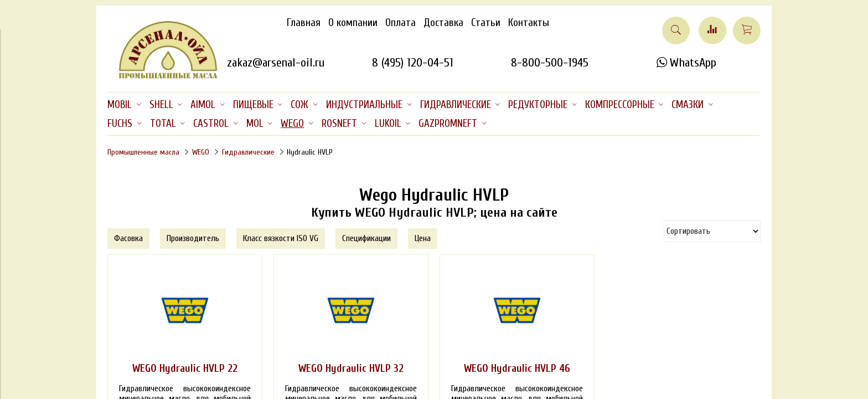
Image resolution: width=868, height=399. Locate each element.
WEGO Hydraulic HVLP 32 (351, 369)
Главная (304, 23)
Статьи (486, 23)
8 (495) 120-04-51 (413, 63)
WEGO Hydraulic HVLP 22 (185, 369)
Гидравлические (248, 152)
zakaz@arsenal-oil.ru (276, 63)
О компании (353, 23)
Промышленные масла (143, 152)
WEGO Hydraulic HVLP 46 (517, 369)
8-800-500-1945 (550, 63)
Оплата (401, 23)
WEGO (201, 152)
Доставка (443, 23)
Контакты (529, 23)
